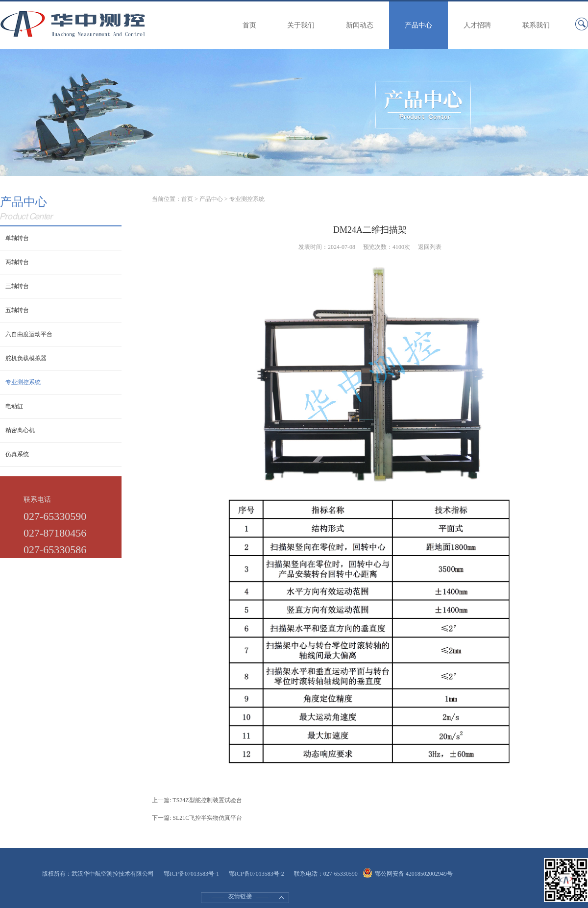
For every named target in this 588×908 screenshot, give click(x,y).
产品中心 (418, 25)
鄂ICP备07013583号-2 (257, 874)
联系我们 (536, 25)
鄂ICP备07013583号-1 (191, 874)
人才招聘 (477, 25)
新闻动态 (360, 25)
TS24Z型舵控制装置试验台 (207, 800)
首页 (249, 25)
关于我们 (301, 25)
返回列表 (430, 247)
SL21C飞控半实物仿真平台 (207, 818)
